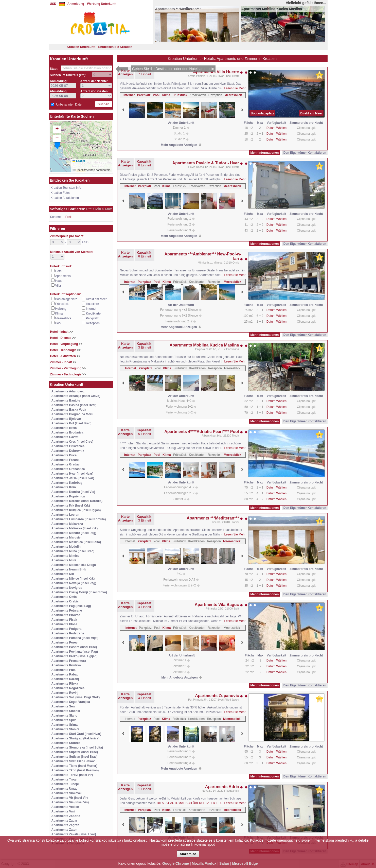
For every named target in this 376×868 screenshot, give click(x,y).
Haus (59, 281)
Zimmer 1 (181, 128)
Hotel (59, 271)
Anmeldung (76, 4)
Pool (58, 323)
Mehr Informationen (264, 153)
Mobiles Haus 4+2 (181, 401)
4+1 (181, 574)
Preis (69, 217)
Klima (59, 314)
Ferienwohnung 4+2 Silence (181, 310)
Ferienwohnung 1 (181, 219)
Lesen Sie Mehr (235, 88)
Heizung (61, 309)
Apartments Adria (222, 787)
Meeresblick (63, 318)
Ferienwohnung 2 (181, 224)
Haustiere (92, 304)
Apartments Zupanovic (217, 696)
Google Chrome (176, 863)
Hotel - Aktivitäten (65, 356)
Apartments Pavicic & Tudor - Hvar (206, 163)
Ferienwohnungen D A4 (181, 580)
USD (53, 4)
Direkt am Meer (96, 299)
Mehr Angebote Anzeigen (179, 145)
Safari (224, 863)
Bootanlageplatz (66, 299)
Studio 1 (181, 133)
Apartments (63, 276)
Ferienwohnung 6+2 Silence (181, 316)
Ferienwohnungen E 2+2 (181, 585)
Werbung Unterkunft (102, 4)
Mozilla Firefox (204, 863)
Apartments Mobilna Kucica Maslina (204, 345)
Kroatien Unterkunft (81, 47)
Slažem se (188, 854)
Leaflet (79, 161)
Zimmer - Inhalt (63, 362)
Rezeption (93, 323)
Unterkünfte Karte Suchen (72, 116)
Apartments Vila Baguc (217, 605)
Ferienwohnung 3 (181, 230)
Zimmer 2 (182, 666)
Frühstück (62, 304)
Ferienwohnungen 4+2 (181, 487)
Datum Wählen (276, 128)
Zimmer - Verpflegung (68, 368)
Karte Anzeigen (126, 72)
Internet (91, 309)
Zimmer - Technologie (68, 374)
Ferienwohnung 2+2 (181, 321)
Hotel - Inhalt (62, 332)
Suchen (104, 104)
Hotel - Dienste (63, 338)
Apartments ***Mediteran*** (213, 518)
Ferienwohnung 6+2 (181, 412)
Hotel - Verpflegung (66, 344)
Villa (58, 286)
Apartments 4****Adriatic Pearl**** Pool (202, 432)
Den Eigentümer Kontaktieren (305, 153)
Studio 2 (181, 139)
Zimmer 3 (181, 499)
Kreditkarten (94, 314)
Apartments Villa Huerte (216, 72)
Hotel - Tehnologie (66, 350)
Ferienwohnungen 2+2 (181, 493)
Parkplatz (92, 318)
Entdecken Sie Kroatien (115, 47)
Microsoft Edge (245, 863)
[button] (57, 144)
